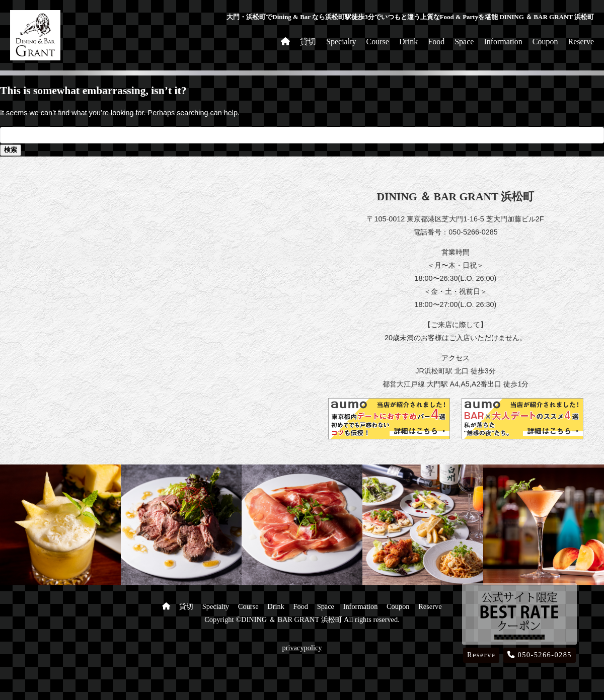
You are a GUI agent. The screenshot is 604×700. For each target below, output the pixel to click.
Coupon (545, 42)
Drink (408, 42)
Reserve (581, 42)
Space (464, 42)
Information (503, 42)
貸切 (308, 42)
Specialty (341, 42)
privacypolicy (302, 648)
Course (378, 42)
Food (436, 42)
